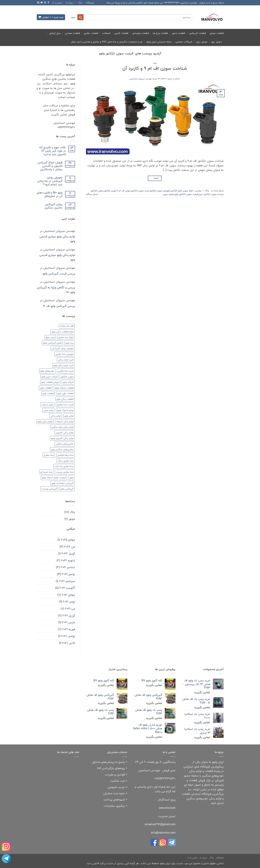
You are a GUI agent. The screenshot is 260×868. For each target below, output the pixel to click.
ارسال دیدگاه (92, 194)
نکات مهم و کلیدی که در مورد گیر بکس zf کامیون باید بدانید (53, 151)
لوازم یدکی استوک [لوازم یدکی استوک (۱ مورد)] (65, 422)
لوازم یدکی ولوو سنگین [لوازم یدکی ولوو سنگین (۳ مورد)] (62, 427)
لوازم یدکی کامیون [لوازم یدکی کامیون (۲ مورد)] (65, 433)
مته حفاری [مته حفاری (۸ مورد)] (49, 455)
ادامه (155, 178)
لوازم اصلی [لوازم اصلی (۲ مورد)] (49, 410)
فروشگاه (90, 3)
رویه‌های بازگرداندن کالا (111, 768)
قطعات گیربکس (197, 33)
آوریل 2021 (69, 616)
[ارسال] (80, 17)
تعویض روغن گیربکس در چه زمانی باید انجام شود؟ (50, 181)
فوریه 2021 (69, 629)
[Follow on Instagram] (45, 3)
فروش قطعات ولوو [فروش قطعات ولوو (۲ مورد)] (50, 382)
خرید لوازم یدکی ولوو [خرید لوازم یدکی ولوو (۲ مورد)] (63, 365)
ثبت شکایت (118, 781)
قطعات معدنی (72, 33)
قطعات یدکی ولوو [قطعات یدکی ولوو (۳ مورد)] (65, 399)
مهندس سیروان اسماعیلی (141, 79)
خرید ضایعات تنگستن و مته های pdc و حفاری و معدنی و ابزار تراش (107, 42)
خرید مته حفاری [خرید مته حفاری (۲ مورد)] (66, 371)
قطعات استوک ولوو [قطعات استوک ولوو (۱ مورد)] (64, 388)
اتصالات (106, 33)
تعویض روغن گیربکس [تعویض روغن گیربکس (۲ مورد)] (63, 348)
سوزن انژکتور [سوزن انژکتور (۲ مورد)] (67, 377)
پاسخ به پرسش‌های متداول (108, 762)
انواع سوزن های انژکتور (182, 191)
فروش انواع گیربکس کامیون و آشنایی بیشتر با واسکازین (50, 166)
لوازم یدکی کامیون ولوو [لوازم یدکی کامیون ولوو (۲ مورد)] (62, 438)
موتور (72, 519)
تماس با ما (57, 3)
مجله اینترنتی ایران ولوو (159, 42)
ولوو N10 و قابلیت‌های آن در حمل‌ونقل (50, 194)
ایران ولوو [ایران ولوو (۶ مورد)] (50, 337)
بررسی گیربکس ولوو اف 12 (59, 306)
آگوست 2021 (67, 588)
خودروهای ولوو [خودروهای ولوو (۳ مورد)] (47, 371)
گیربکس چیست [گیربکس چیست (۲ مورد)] (49, 489)
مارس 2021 (69, 622)
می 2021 (70, 609)
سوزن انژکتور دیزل (207, 194)
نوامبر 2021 (69, 574)
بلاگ (80, 3)
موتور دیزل (202, 42)
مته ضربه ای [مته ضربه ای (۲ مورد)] (46, 472)
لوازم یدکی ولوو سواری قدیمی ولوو (57, 239)
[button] (73, 17)
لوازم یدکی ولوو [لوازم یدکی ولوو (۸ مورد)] (45, 422)
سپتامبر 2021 (67, 581)
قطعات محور (179, 33)
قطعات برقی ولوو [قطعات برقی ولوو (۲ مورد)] (65, 393)
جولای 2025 (68, 540)
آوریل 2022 (68, 553)
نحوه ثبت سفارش (114, 793)
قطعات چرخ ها (160, 33)
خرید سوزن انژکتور (140, 191)
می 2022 (70, 547)
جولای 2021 (68, 595)
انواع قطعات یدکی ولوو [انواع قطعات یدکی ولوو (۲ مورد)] (63, 332)
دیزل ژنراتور (55, 33)
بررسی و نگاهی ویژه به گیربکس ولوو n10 (56, 290)
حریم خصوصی (116, 787)
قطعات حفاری (91, 33)
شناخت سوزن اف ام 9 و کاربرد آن (155, 68)
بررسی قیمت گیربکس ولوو (59, 274)
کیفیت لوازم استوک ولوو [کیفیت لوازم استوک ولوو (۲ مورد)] (54, 478)
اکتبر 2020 (69, 643)
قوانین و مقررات (115, 775)
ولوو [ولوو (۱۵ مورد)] (72, 478)
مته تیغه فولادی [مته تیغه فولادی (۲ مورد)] (65, 455)
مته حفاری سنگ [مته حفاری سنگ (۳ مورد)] (66, 461)
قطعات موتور (217, 33)
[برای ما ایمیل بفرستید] (38, 3)
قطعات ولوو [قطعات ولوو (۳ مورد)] (48, 393)
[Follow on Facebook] (48, 3)
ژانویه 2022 (68, 560)
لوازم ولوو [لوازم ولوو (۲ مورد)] (69, 416)
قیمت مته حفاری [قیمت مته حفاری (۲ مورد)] (65, 405)
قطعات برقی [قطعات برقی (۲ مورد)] (46, 388)
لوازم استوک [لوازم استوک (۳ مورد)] (47, 405)
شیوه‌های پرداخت (114, 800)
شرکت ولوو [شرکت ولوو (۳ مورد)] (68, 382)
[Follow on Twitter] (42, 3)
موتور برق (217, 42)
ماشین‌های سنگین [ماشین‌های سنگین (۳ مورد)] (65, 444)
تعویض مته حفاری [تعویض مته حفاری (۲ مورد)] (64, 354)
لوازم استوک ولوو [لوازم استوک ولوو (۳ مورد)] (65, 410)
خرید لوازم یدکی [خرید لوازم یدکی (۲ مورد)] (66, 360)
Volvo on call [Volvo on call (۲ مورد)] (67, 326)
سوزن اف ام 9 (124, 191)
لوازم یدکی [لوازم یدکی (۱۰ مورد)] (56, 416)
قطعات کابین (121, 33)
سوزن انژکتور (110, 191)
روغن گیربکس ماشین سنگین (53, 206)
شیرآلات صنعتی (184, 42)
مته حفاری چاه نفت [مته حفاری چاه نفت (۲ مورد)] (64, 466)
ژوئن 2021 (69, 602)
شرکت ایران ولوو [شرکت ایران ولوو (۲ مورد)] (49, 377)
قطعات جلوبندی (141, 33)
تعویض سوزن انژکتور (160, 191)
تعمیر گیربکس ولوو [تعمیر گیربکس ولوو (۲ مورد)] (52, 343)
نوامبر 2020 (68, 636)
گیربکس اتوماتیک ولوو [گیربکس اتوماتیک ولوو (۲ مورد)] (62, 483)
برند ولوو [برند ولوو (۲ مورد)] (69, 343)
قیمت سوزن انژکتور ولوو (186, 194)
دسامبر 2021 (68, 567)
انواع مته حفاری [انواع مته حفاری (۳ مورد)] (66, 337)
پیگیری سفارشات (114, 806)
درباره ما (70, 3)
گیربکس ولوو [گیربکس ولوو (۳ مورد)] (67, 489)
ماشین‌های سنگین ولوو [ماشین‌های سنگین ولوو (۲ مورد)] (62, 450)
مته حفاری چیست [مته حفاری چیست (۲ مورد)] (65, 472)
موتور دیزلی (168, 194)
